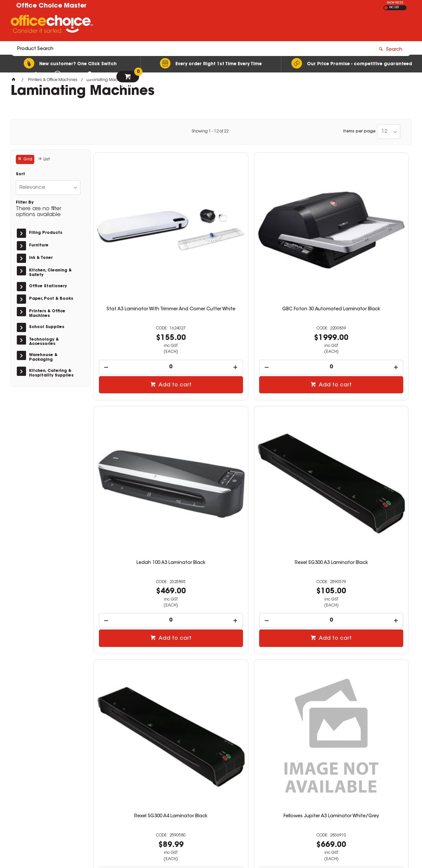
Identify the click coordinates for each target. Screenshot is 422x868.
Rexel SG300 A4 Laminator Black (131, 419)
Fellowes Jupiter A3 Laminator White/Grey (211, 419)
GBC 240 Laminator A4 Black (291, 599)
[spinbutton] (131, 292)
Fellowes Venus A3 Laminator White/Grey (291, 419)
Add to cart (134, 310)
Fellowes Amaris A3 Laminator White (211, 602)
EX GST (386, 8)
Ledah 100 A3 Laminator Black (291, 237)
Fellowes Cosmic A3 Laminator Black (131, 602)
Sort (20, 174)
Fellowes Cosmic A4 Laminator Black (371, 419)
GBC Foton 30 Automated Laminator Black (211, 237)
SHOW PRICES (395, 3)
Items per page (359, 131)
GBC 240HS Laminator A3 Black (371, 602)
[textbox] (172, 25)
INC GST (394, 8)
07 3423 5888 (314, 776)
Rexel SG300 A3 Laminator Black (371, 237)
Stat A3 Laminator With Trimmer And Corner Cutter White (131, 240)
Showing (210, 131)
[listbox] (389, 132)
